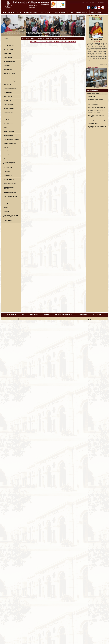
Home (83, 2)
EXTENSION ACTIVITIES (61, 12)
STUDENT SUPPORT (82, 12)
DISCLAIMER (101, 2)
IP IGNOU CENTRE (96, 12)
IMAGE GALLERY (92, 67)
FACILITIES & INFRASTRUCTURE (12, 12)
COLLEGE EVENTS (46, 12)
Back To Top (9, 319)
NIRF (87, 2)
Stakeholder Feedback (25, 319)
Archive (16, 319)
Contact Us (93, 2)
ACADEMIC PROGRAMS (31, 12)
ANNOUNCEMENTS (32, 39)
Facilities (97, 87)
